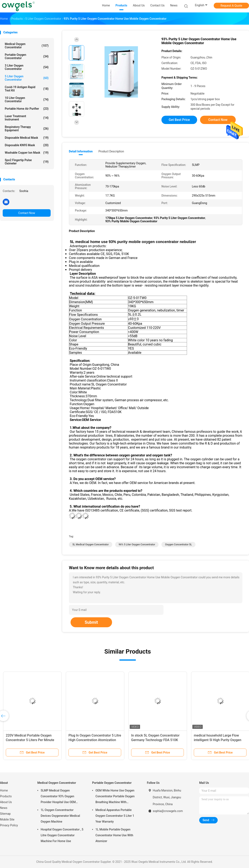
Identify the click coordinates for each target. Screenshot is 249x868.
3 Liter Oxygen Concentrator (27, 67)
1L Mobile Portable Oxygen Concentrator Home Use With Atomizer (114, 835)
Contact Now (27, 213)
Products (6, 796)
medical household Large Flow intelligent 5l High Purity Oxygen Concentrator (218, 740)
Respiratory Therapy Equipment (27, 129)
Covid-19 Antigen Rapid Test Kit (27, 89)
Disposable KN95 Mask (27, 145)
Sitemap (5, 814)
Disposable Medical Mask (27, 138)
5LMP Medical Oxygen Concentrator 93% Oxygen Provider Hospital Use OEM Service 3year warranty (58, 797)
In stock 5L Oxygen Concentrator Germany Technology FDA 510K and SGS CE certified (155, 740)
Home (4, 790)
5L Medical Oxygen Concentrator (91, 545)
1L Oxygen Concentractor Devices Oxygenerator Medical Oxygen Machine (60, 816)
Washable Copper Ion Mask (27, 153)
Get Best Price (179, 120)
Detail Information (81, 151)
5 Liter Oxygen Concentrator (27, 78)
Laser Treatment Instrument (27, 118)
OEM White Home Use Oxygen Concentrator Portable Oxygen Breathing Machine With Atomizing (115, 797)
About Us (6, 802)
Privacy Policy (9, 825)
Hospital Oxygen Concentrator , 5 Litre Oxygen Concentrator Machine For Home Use (62, 835)
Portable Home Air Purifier (27, 109)
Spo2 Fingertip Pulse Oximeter (27, 162)
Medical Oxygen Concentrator (27, 46)
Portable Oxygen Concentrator (27, 56)
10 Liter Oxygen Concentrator (27, 100)
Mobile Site (7, 819)
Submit (91, 622)
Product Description (111, 151)
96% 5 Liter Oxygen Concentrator (137, 545)
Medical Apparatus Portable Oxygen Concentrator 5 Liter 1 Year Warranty (115, 816)
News (4, 808)
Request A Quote (231, 6)
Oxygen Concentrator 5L (178, 545)
